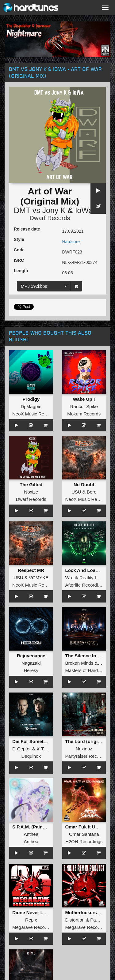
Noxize (31, 492)
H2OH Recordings (84, 841)
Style (19, 239)
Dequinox (31, 756)
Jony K (54, 210)
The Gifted (31, 484)
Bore (92, 492)
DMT (22, 210)
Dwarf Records (50, 218)
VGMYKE (39, 578)
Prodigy (31, 399)
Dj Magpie (31, 406)
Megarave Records (32, 927)
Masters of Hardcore (86, 670)
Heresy (31, 670)
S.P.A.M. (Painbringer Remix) (44, 827)
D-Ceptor (22, 749)
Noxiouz (84, 749)
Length (21, 271)
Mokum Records (84, 414)
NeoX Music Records (34, 414)
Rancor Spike (84, 406)
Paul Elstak (102, 920)
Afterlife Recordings (85, 585)
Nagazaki (31, 663)
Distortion (75, 920)
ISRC (19, 260)
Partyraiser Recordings (89, 756)
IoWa (84, 210)
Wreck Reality (79, 578)
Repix (31, 920)
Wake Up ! (84, 399)
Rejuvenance (31, 656)
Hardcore (71, 242)
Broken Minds (79, 663)
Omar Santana (84, 834)
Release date (27, 229)
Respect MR (31, 570)
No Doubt (84, 484)
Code (19, 250)
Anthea (31, 834)
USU (76, 492)
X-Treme (45, 749)
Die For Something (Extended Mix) (50, 741)
